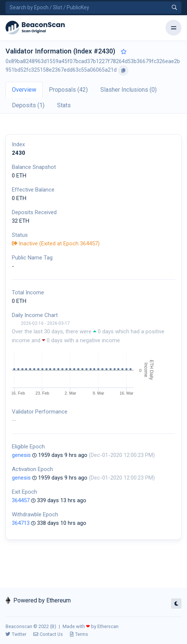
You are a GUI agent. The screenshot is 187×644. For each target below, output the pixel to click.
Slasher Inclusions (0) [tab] (128, 90)
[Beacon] (35, 28)
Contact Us (48, 634)
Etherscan (108, 626)
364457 (21, 500)
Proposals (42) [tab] (68, 90)
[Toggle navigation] (173, 28)
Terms (79, 634)
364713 (21, 523)
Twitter (16, 634)
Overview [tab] (24, 90)
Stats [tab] (64, 105)
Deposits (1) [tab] (28, 105)
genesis (21, 455)
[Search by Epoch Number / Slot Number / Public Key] (93, 8)
